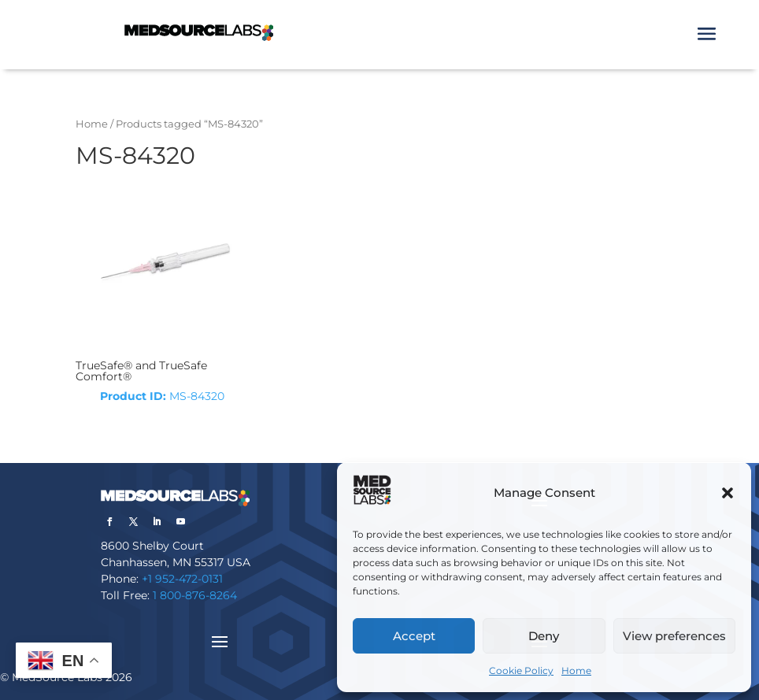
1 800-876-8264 (195, 595)
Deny (544, 636)
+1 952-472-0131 (182, 579)
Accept (414, 636)
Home (576, 670)
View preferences (674, 636)
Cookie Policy (521, 670)
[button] (728, 493)
